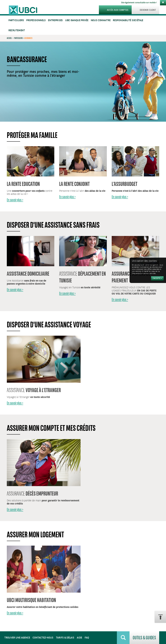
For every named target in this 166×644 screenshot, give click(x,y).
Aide (79, 638)
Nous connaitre (101, 20)
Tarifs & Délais (65, 638)
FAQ (87, 638)
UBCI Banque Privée (77, 20)
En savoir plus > (15, 200)
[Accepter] (157, 278)
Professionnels (36, 20)
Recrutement (17, 30)
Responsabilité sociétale (128, 20)
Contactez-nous (43, 638)
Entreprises (55, 20)
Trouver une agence (17, 638)
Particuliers (16, 20)
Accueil (9, 38)
